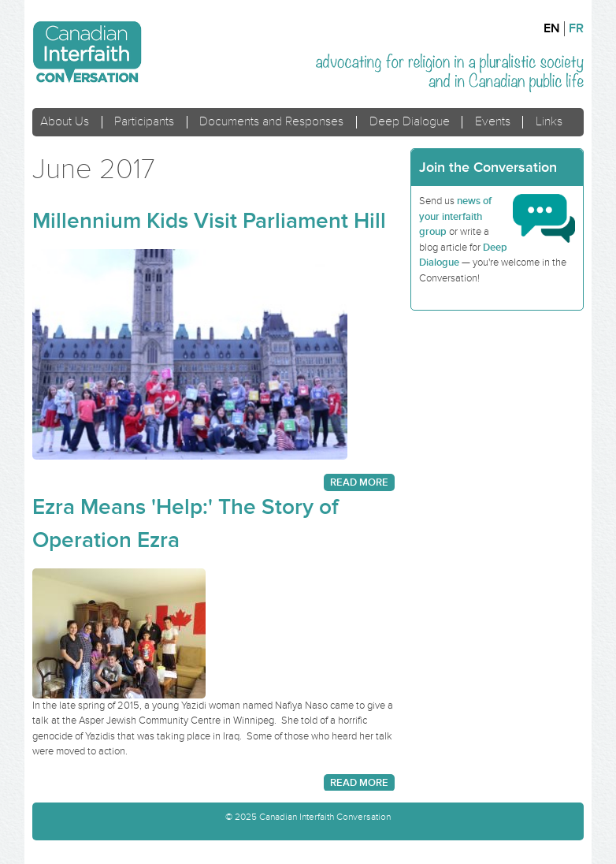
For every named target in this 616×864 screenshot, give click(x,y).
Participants (144, 122)
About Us (65, 122)
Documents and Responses (271, 122)
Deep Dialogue (410, 122)
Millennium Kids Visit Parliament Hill (209, 221)
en (552, 29)
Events (493, 122)
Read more (359, 482)
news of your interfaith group (455, 216)
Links (549, 122)
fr (576, 29)
